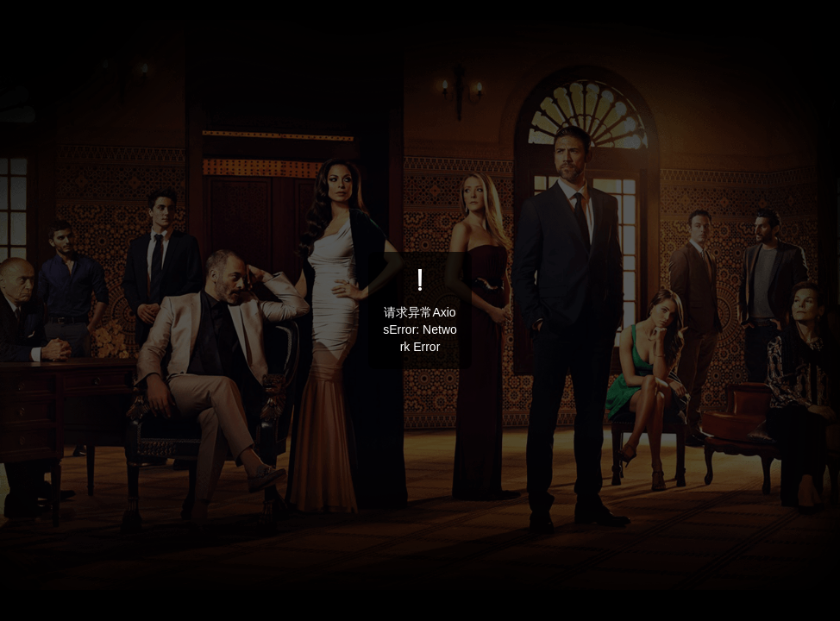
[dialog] (420, 310)
